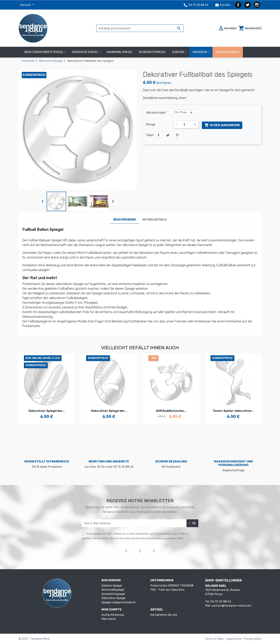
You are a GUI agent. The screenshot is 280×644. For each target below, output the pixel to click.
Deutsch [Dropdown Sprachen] (26, 5)
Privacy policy (253, 639)
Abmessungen (156, 112)
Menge (151, 124)
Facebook (238, 5)
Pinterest (177, 135)
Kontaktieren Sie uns (164, 615)
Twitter (248, 5)
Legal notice (234, 639)
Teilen (158, 135)
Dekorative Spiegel (113, 598)
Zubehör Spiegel (112, 586)
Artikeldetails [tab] (154, 220)
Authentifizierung (113, 615)
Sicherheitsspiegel (113, 594)
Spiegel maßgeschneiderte (119, 602)
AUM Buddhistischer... (171, 411)
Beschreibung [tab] (125, 220)
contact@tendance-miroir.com (231, 606)
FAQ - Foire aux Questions (167, 590)
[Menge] (186, 124)
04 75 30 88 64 (196, 5)
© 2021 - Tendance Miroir (34, 639)
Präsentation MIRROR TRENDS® (172, 586)
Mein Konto (109, 619)
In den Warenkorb (222, 125)
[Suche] (140, 28)
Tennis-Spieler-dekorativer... (233, 411)
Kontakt (223, 5)
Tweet (168, 135)
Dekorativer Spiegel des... (47, 411)
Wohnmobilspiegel (113, 590)
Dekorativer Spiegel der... (109, 411)
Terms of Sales (214, 639)
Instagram (257, 5)
